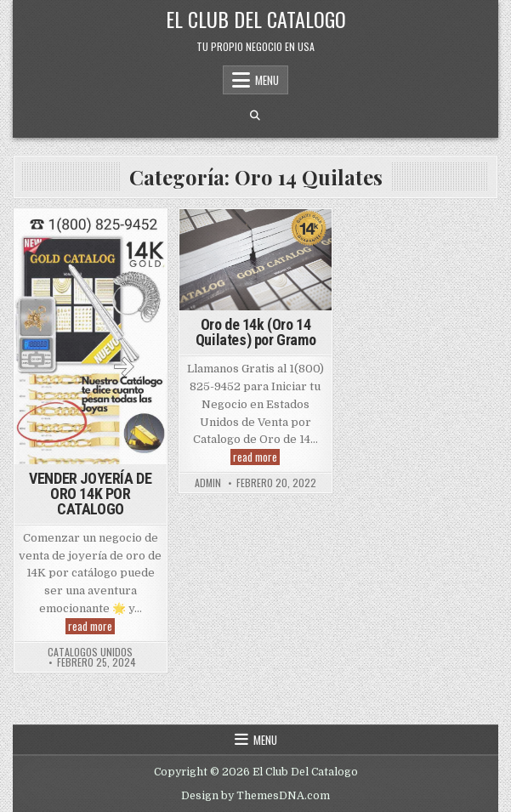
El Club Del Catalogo (256, 19)
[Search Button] (255, 116)
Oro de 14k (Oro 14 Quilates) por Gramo (255, 332)
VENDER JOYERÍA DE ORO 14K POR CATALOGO (90, 494)
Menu (267, 80)
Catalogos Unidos (90, 652)
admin (208, 483)
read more (91, 626)
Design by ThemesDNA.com (255, 796)
